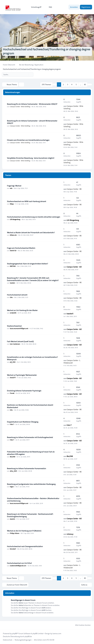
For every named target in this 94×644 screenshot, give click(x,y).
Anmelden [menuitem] (74, 7)
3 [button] (68, 85)
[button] (90, 85)
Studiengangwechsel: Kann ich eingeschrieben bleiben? (27, 264)
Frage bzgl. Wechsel (14, 186)
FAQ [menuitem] (49, 7)
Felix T (12, 424)
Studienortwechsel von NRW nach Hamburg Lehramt (26, 201)
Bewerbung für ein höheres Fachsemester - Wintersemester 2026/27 (32, 104)
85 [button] (85, 85)
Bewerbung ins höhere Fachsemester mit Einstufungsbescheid (30, 437)
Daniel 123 (13, 250)
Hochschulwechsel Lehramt (17, 295)
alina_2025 (13, 471)
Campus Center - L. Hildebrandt (72, 362)
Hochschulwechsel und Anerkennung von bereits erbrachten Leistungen (34, 217)
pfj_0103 (13, 362)
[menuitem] (35, 7)
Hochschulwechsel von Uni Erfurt (19, 563)
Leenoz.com (57, 633)
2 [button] (63, 85)
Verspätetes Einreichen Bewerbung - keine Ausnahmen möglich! (31, 158)
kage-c (12, 487)
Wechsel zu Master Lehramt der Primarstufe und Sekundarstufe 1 (31, 233)
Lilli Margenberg (15, 219)
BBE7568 (13, 266)
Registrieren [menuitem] (86, 7)
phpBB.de (28, 636)
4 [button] (72, 85)
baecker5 (70, 314)
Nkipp (12, 204)
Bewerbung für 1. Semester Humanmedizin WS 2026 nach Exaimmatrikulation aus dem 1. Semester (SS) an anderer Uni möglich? (33, 279)
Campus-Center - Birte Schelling (20, 106)
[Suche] (26, 75)
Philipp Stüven (15, 533)
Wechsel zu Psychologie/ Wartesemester (22, 375)
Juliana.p (70, 534)
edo (11, 188)
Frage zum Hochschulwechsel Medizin (21, 248)
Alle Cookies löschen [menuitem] (81, 625)
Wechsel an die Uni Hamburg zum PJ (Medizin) (24, 531)
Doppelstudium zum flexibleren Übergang (23, 422)
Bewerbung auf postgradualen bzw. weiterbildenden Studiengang (31, 484)
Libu (11, 297)
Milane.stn (13, 235)
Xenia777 (13, 378)
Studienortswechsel (14, 326)
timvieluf (13, 549)
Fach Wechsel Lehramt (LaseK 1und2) (20, 341)
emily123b (13, 313)
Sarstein (12, 283)
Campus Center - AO (74, 267)
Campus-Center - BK (74, 189)
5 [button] (76, 85)
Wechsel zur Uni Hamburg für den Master (22, 310)
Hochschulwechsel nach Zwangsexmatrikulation (25, 546)
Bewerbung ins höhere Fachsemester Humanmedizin (26, 468)
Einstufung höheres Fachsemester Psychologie (24, 391)
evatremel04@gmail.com (18, 566)
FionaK (12, 393)
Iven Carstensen (15, 344)
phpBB (15, 633)
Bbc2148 (13, 457)
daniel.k (12, 519)
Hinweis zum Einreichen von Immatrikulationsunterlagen (28, 140)
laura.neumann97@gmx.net (19, 328)
